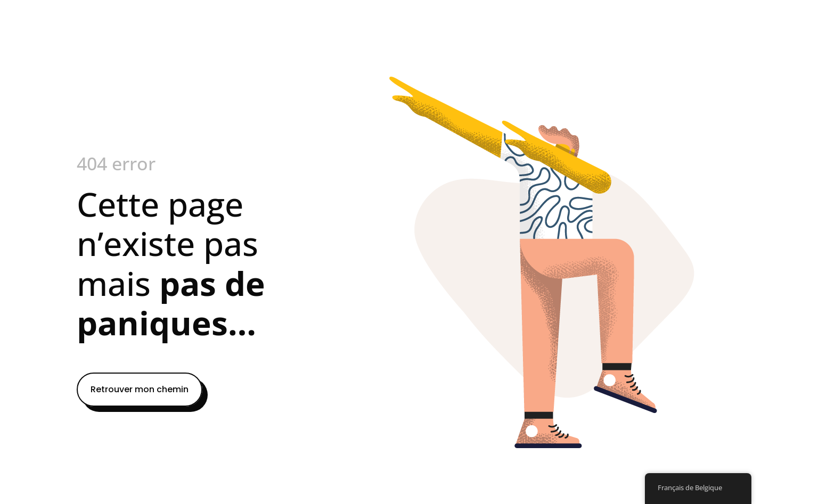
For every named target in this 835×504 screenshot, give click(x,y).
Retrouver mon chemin (140, 389)
